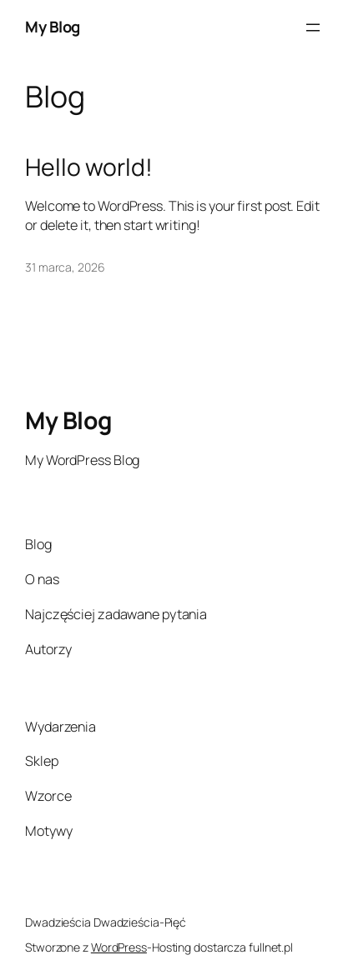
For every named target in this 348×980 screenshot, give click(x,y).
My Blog (53, 27)
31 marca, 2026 (65, 267)
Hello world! (89, 167)
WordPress (119, 947)
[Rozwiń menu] (313, 27)
